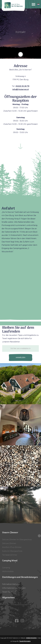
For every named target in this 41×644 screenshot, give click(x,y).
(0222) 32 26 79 (22, 86)
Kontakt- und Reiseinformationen (17, 605)
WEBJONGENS (31, 638)
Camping (6, 568)
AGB (4, 608)
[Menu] (33, 4)
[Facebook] (18, 621)
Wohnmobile (8, 571)
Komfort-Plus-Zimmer (12, 547)
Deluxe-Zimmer (9, 543)
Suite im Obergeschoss (12, 551)
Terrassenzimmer (10, 555)
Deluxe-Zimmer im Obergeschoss (17, 540)
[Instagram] (23, 621)
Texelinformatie (25, 641)
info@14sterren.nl (21, 89)
